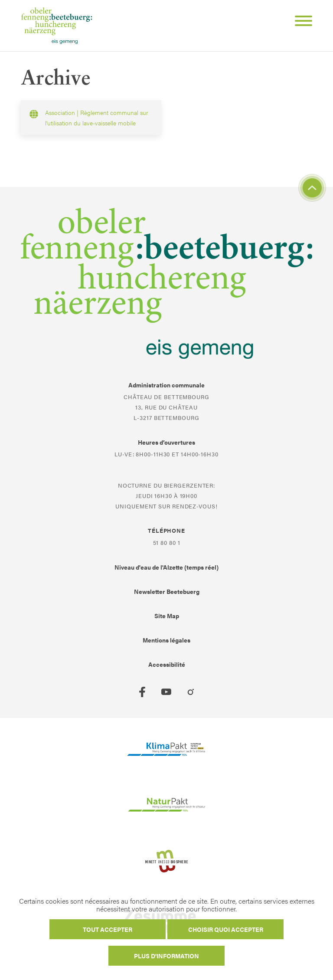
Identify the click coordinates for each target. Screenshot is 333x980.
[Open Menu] (300, 22)
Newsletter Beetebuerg (167, 591)
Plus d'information (166, 956)
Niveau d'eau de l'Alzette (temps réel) (166, 567)
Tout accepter (108, 929)
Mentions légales (166, 640)
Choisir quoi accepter (226, 929)
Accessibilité (167, 664)
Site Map (167, 616)
